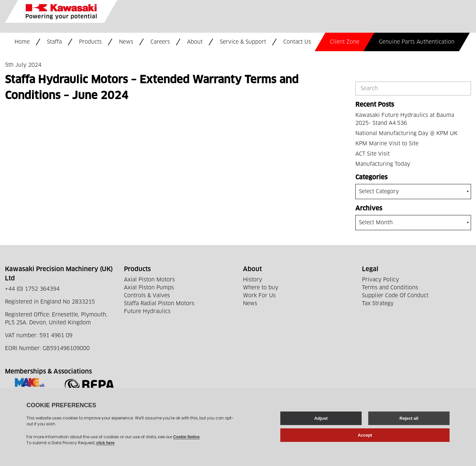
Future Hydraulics (147, 311)
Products (90, 42)
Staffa (54, 42)
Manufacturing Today (383, 164)
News (126, 42)
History (253, 280)
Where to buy (261, 288)
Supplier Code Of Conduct (395, 296)
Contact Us (297, 42)
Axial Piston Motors (149, 280)
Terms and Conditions (390, 288)
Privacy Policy (380, 280)
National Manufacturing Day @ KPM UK (406, 133)
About (195, 42)
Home (22, 42)
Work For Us (259, 296)
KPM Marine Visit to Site (387, 144)
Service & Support (243, 42)
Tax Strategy (378, 304)
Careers (160, 42)
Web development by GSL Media (176, 452)
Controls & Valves (147, 296)
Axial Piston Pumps (149, 288)
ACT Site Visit (373, 154)
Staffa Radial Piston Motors (159, 304)
